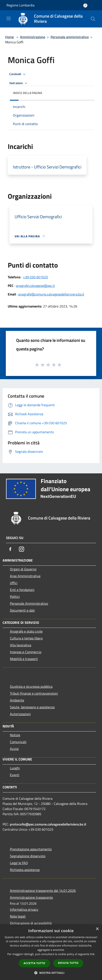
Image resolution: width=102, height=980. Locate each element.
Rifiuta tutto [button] (68, 963)
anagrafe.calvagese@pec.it (35, 286)
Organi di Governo (23, 569)
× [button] (97, 929)
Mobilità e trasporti (24, 659)
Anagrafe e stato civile (26, 631)
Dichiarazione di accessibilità (31, 923)
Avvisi (14, 749)
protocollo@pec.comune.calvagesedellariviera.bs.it (48, 824)
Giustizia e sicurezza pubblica (31, 686)
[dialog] (51, 952)
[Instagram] (22, 549)
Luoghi (15, 768)
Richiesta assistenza (25, 870)
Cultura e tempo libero (26, 638)
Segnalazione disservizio (28, 856)
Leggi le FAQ (19, 863)
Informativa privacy (24, 909)
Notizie (15, 735)
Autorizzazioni (20, 714)
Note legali (18, 916)
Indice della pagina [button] (27, 93)
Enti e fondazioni (22, 590)
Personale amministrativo (70, 37)
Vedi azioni (19, 83)
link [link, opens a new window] (92, 954)
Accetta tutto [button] (34, 963)
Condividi (18, 74)
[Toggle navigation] (9, 18)
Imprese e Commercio (26, 652)
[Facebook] (10, 549)
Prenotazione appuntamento (31, 849)
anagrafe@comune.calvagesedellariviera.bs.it (51, 294)
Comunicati (18, 742)
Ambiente (17, 700)
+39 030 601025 (36, 277)
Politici (15, 597)
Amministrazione (33, 37)
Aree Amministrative (25, 576)
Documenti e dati (22, 610)
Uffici (14, 583)
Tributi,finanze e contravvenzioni (34, 693)
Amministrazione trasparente (31, 897)
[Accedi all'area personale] (85, 5)
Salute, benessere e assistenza (32, 707)
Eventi (15, 775)
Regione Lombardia (20, 5)
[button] (51, 973)
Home (9, 37)
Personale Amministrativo (29, 603)
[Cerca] (93, 19)
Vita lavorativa (21, 645)
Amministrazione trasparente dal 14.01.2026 (43, 891)
